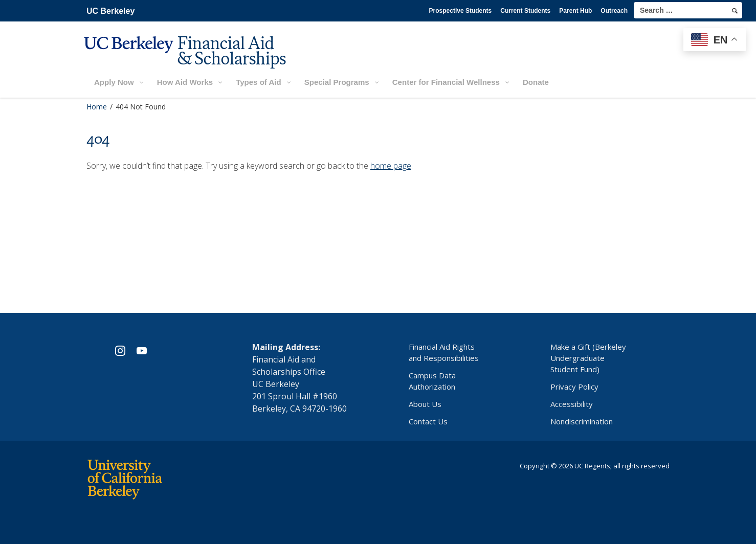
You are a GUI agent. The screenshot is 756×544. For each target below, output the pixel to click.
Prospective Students (461, 11)
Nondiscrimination (582, 421)
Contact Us (428, 421)
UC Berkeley (110, 11)
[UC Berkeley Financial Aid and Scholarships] (188, 60)
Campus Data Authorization (432, 381)
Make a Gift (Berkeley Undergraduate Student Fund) (588, 358)
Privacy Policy (574, 387)
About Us (425, 404)
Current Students (525, 11)
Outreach (614, 11)
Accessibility (572, 404)
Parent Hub (575, 11)
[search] (735, 11)
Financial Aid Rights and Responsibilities (444, 352)
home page (391, 166)
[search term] (688, 10)
